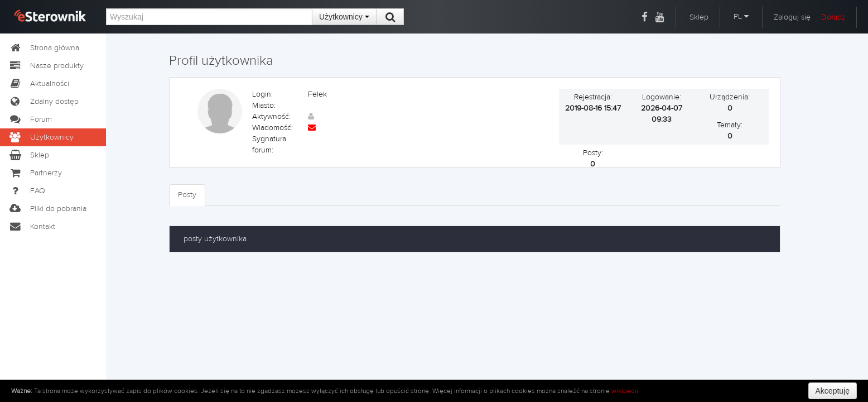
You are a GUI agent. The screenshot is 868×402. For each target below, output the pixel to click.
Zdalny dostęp (44, 102)
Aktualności (39, 84)
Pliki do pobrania (47, 209)
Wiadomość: (273, 128)
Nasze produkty (46, 66)
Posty (187, 195)
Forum (30, 119)
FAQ (27, 191)
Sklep (699, 17)
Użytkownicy (344, 17)
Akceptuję (833, 391)
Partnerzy (35, 173)
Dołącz (833, 17)
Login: (262, 94)
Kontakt (32, 227)
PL (741, 17)
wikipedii (625, 391)
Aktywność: (271, 117)
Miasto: (264, 106)
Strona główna (44, 48)
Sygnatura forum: (269, 145)
